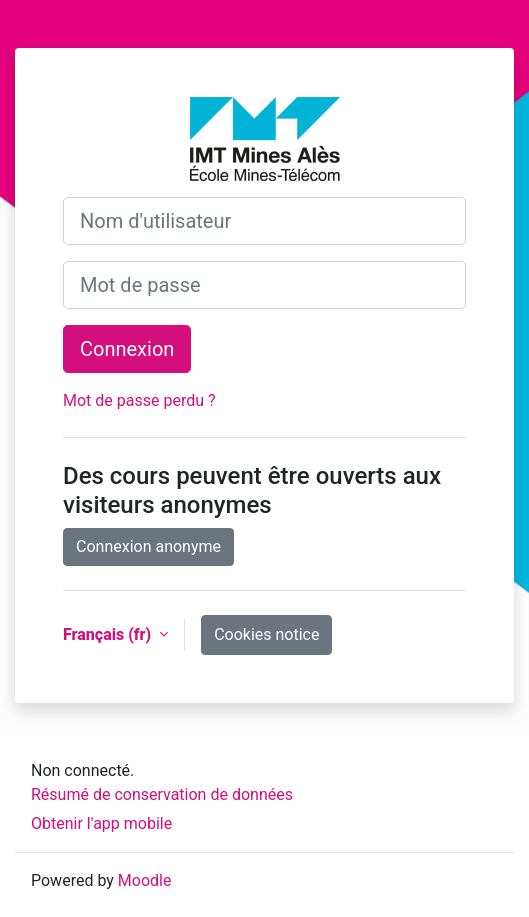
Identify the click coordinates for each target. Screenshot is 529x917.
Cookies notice (266, 634)
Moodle (145, 880)
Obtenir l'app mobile (101, 823)
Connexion (127, 349)
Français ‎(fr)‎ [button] (109, 634)
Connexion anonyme (148, 546)
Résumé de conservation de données (162, 794)
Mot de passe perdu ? (139, 400)
